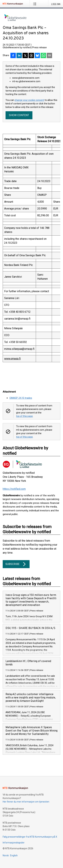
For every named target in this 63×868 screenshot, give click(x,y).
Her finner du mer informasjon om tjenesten (26, 802)
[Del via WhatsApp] (43, 56)
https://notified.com (14, 489)
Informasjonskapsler (14, 843)
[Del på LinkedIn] (19, 56)
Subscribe (16, 564)
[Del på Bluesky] (37, 56)
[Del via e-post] (49, 56)
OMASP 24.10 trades (21, 398)
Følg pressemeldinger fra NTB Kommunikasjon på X (30, 837)
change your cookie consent (29, 100)
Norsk (6, 855)
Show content (19, 115)
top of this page (24, 416)
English (14, 855)
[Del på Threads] (31, 56)
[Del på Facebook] (13, 56)
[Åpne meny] (35, 4)
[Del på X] (25, 56)
